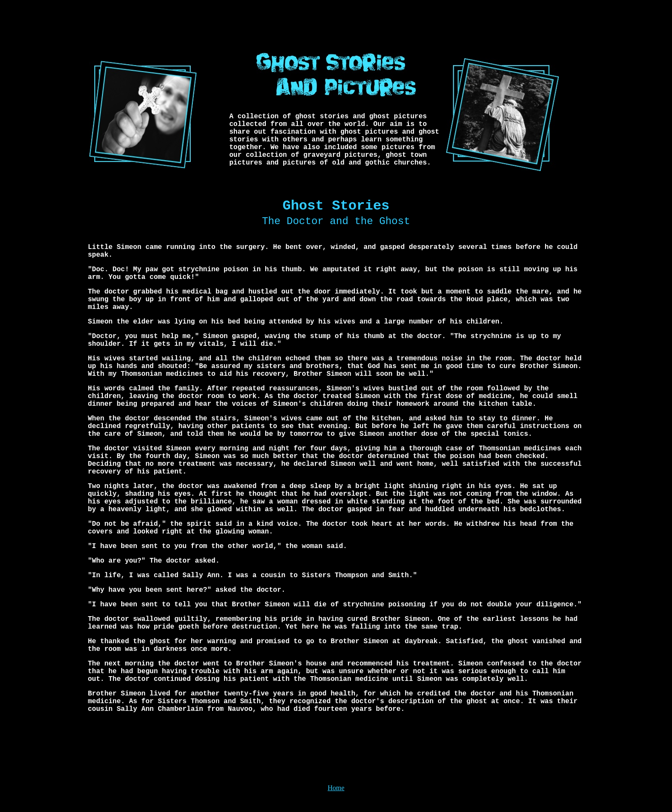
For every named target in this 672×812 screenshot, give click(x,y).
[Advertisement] (336, 23)
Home (336, 788)
